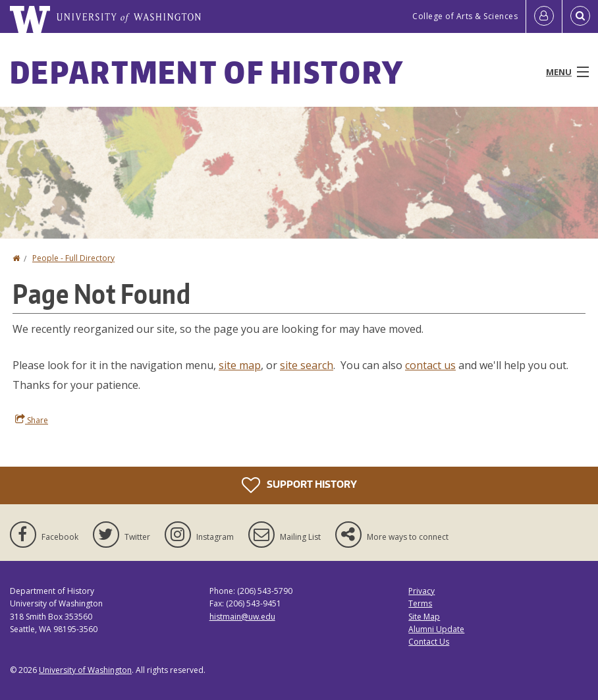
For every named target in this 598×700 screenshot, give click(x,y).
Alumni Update (436, 629)
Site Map (424, 617)
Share (32, 420)
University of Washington (85, 670)
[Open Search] (580, 16)
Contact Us (429, 642)
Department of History (207, 72)
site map (240, 365)
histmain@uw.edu (242, 617)
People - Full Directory (73, 258)
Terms (420, 603)
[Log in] (544, 16)
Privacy (421, 591)
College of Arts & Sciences (465, 16)
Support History (299, 485)
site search (307, 365)
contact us (430, 365)
